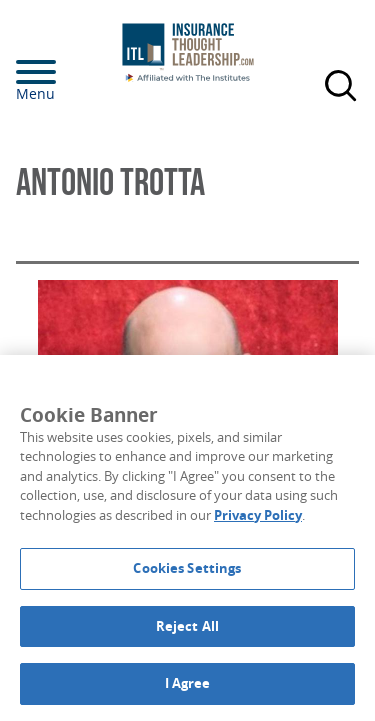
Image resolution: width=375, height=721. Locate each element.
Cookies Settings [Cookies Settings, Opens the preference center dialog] (187, 568)
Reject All (187, 626)
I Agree (188, 683)
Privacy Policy (258, 515)
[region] (187, 538)
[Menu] (66, 72)
